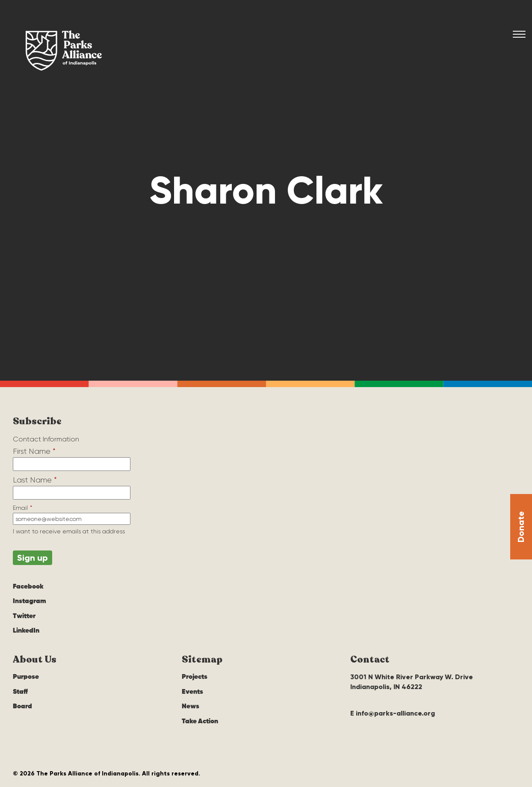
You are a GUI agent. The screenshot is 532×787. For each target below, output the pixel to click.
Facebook (28, 587)
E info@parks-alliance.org (393, 713)
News (191, 707)
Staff (20, 692)
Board (22, 707)
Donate (521, 527)
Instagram (30, 601)
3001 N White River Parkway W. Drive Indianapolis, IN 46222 (412, 682)
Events (192, 692)
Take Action (200, 722)
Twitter (24, 616)
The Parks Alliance (64, 50)
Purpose (26, 677)
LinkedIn (26, 631)
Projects (195, 677)
